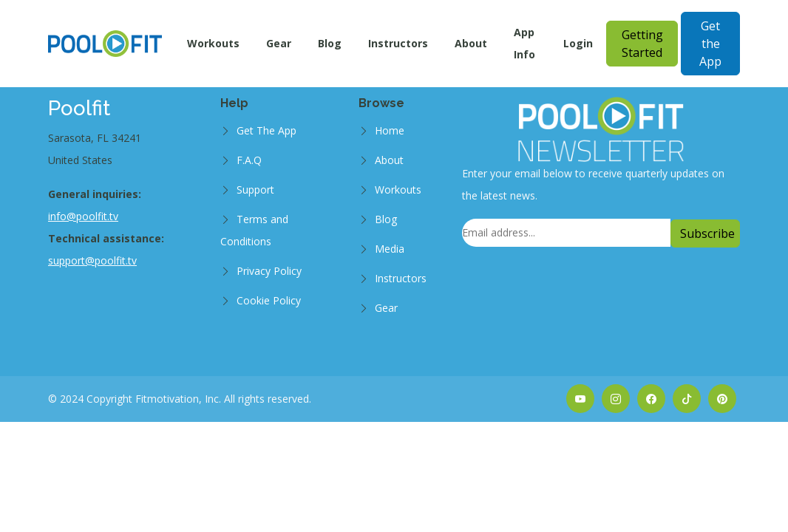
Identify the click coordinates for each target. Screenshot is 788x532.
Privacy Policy (269, 271)
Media (390, 249)
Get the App (710, 44)
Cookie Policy (269, 300)
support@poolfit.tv (92, 260)
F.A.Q (249, 160)
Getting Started (642, 44)
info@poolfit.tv (83, 216)
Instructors (398, 43)
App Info (524, 43)
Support (255, 190)
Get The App (266, 130)
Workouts (213, 43)
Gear (279, 43)
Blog (330, 43)
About (471, 43)
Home (390, 130)
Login (578, 43)
